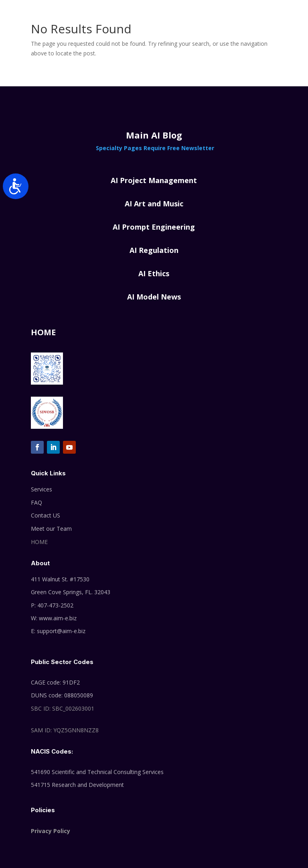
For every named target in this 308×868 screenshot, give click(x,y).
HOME (39, 542)
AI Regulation (154, 250)
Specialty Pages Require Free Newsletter (154, 148)
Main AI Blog (154, 135)
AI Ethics (154, 273)
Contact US (46, 515)
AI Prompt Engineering (154, 227)
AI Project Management (154, 180)
